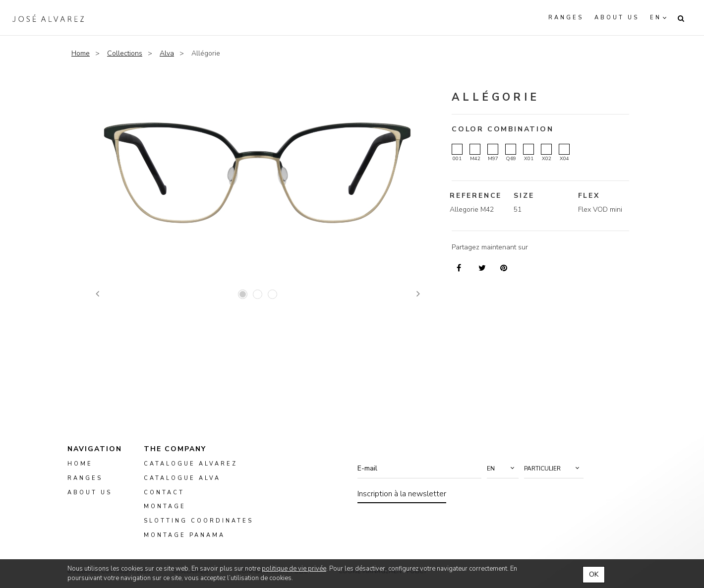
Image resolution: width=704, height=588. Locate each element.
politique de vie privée (294, 569)
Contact (164, 492)
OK (594, 574)
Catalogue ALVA (182, 478)
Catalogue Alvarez (191, 464)
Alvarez (48, 18)
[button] (503, 469)
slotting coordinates (199, 521)
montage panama (184, 535)
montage (165, 506)
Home (81, 53)
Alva (167, 53)
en (656, 18)
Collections (125, 53)
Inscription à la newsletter (402, 494)
